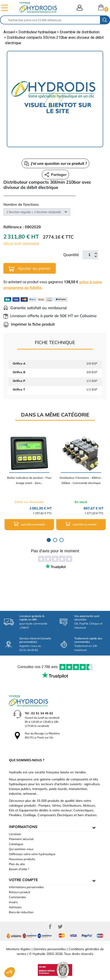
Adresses (15, 907)
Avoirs (13, 902)
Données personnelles (50, 949)
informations (23, 827)
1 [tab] (49, 540)
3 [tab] (61, 540)
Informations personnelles (26, 887)
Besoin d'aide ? (19, 869)
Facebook (50, 927)
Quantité (71, 255)
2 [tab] (55, 540)
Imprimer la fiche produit (29, 324)
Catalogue (16, 844)
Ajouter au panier (30, 269)
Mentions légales (18, 949)
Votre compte (23, 880)
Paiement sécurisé (21, 839)
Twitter (60, 927)
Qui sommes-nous (21, 849)
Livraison (15, 834)
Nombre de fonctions (21, 204)
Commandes (17, 897)
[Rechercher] (50, 20)
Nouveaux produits (22, 859)
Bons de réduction (21, 912)
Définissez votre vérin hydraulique (32, 854)
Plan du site (17, 864)
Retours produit (20, 892)
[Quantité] (89, 255)
